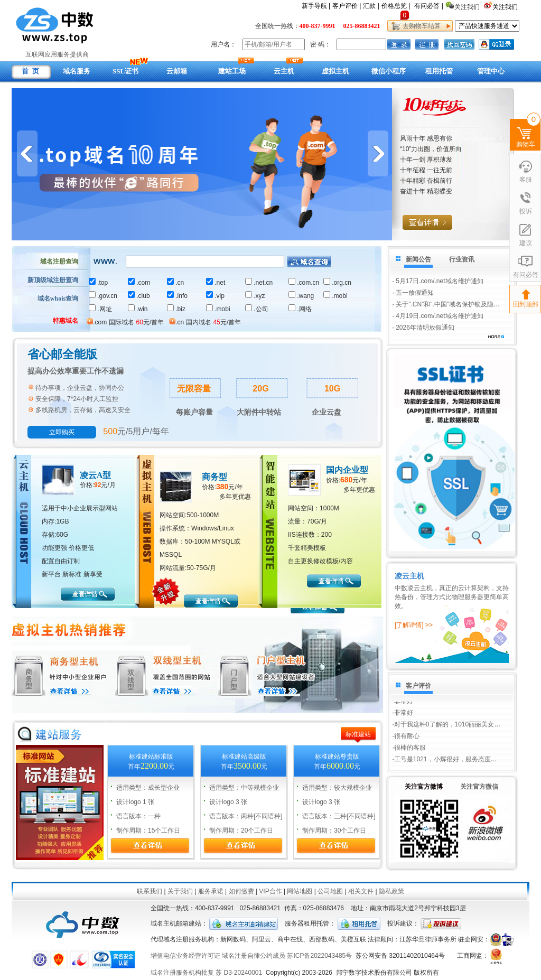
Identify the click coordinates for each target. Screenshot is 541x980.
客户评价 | (347, 6)
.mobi (335, 296)
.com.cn (304, 283)
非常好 (404, 703)
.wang (301, 296)
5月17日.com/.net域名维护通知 (439, 281)
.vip (215, 296)
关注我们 (506, 7)
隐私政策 (391, 891)
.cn (175, 283)
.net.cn (259, 283)
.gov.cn (103, 296)
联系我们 (150, 891)
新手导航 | (316, 6)
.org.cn (337, 283)
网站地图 (300, 891)
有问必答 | (428, 6)
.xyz (255, 296)
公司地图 (330, 891)
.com (139, 283)
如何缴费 (241, 891)
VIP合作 (270, 891)
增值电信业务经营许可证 (185, 956)
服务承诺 (211, 891)
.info (177, 296)
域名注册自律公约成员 (254, 956)
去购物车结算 (420, 26)
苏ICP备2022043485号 (319, 956)
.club (139, 296)
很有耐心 (407, 738)
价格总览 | (396, 6)
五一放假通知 (415, 293)
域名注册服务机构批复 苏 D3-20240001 (206, 973)
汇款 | (371, 6)
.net (216, 283)
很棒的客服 (410, 749)
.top (98, 283)
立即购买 (62, 432)
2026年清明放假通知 (425, 328)
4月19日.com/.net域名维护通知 (439, 316)
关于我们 (180, 891)
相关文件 (361, 891)
